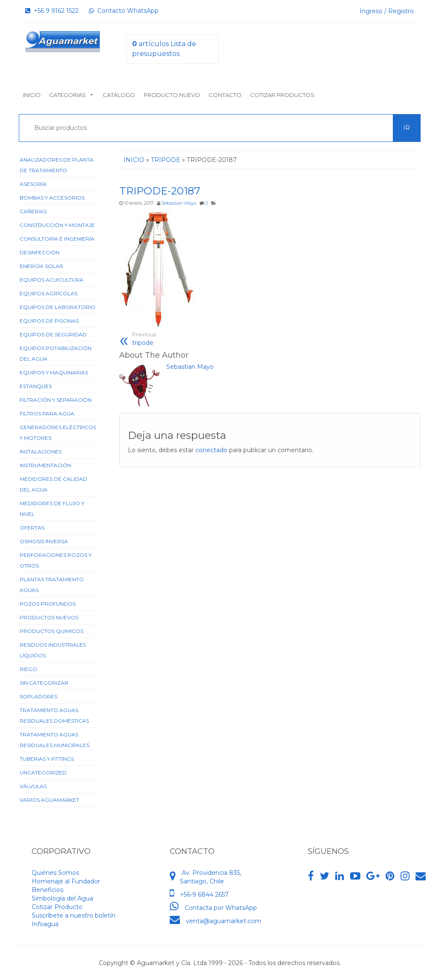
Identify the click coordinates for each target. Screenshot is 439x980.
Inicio (32, 95)
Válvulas (33, 786)
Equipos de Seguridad (53, 334)
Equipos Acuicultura (52, 280)
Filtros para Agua (47, 413)
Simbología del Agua (62, 898)
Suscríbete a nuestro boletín (74, 915)
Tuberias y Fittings (47, 759)
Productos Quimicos (52, 631)
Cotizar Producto (57, 907)
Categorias (72, 95)
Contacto (225, 95)
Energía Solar (41, 266)
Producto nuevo (172, 95)
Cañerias (33, 211)
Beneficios (47, 890)
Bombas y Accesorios (52, 198)
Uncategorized (43, 773)
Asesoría (33, 184)
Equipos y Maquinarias (54, 372)
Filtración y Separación (56, 400)
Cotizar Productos (282, 95)
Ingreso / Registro (387, 11)
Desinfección (40, 252)
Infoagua (45, 924)
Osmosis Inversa (44, 541)
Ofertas (32, 528)
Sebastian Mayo (179, 203)
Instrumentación (45, 465)
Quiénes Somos (55, 873)
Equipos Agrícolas (49, 293)
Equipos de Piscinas (49, 321)
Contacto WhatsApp (124, 11)
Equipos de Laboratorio (57, 307)
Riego (28, 669)
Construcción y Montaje (57, 225)
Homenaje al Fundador (66, 881)
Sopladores (38, 696)
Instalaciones (41, 452)
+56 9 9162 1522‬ (52, 11)
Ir (407, 128)
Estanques (36, 386)
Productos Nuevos (49, 617)
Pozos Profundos (48, 604)
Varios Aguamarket (49, 800)
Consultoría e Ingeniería (57, 239)
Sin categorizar (44, 683)
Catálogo (119, 95)
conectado (211, 450)
